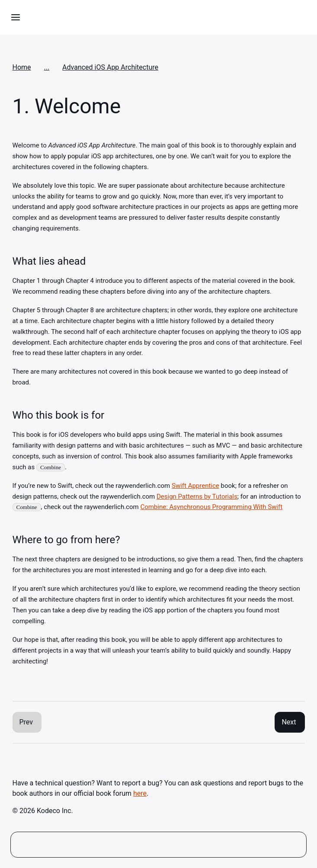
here (140, 793)
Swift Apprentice (195, 486)
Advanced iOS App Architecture (110, 67)
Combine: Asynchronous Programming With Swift (211, 507)
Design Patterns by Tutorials (197, 496)
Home (22, 67)
